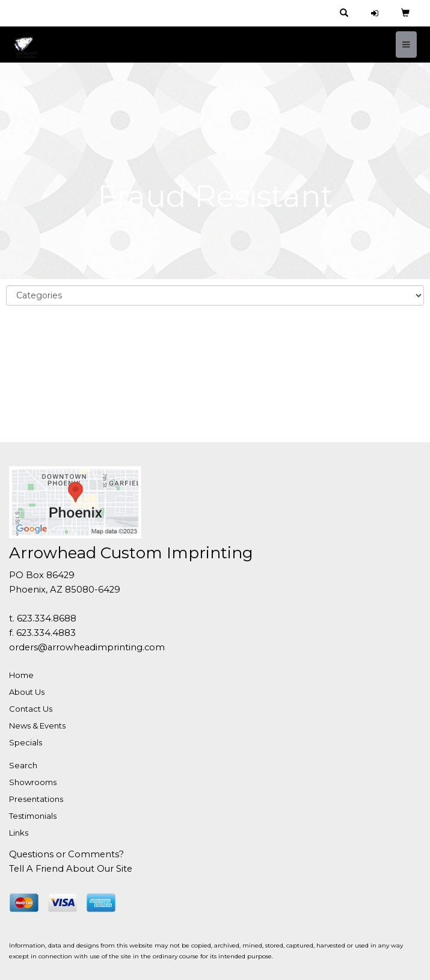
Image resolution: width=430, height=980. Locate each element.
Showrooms (33, 782)
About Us (27, 692)
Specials (26, 742)
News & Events (37, 726)
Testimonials (33, 816)
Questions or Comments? (66, 854)
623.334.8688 (47, 618)
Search (23, 765)
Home (21, 675)
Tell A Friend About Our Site (71, 869)
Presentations (36, 799)
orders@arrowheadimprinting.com (87, 647)
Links (19, 833)
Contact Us (31, 709)
